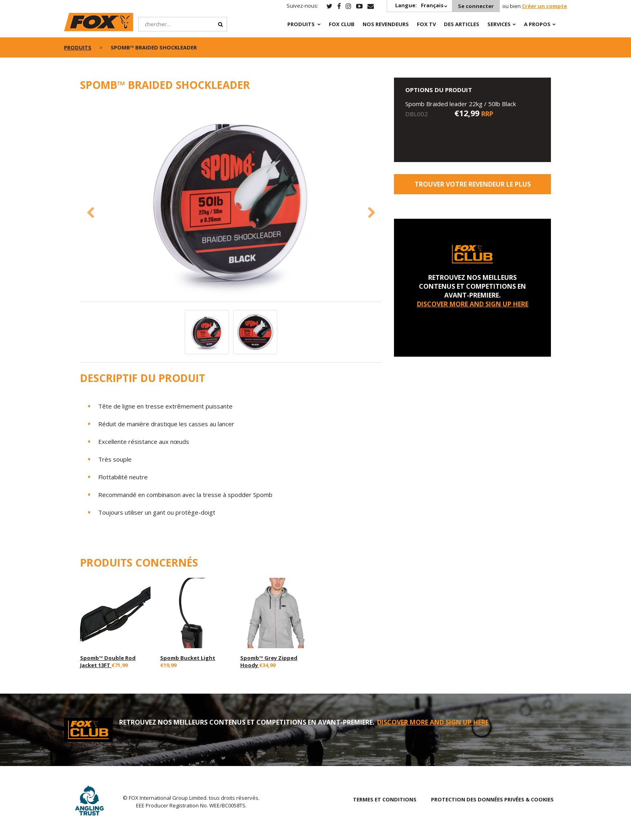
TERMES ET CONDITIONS (385, 799)
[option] (231, 201)
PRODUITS (301, 24)
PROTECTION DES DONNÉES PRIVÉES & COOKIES (492, 799)
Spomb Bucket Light (188, 658)
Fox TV (426, 24)
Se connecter (476, 6)
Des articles (462, 24)
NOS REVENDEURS (386, 24)
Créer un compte (544, 6)
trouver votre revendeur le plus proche (473, 187)
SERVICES (499, 24)
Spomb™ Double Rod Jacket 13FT (108, 661)
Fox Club (342, 24)
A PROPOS (537, 24)
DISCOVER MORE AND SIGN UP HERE (473, 304)
